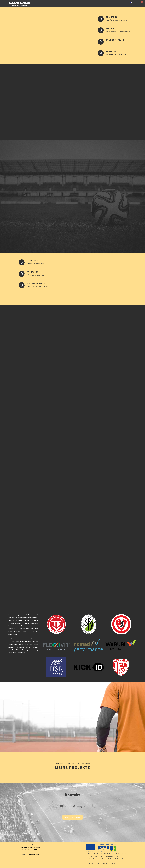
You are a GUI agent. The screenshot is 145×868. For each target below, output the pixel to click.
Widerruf (37, 850)
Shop (115, 3)
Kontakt (108, 3)
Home (93, 3)
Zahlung (28, 850)
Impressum (36, 847)
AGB (20, 850)
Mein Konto (123, 3)
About (100, 3)
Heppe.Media (34, 854)
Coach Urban (39, 845)
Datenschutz (24, 847)
